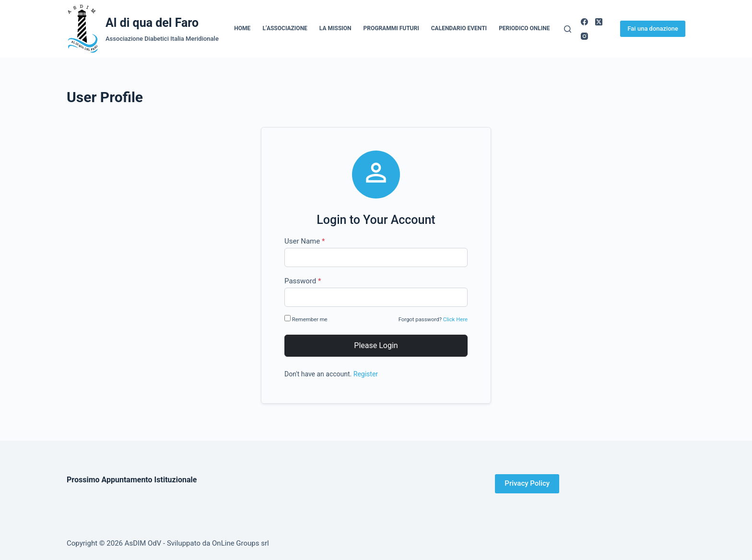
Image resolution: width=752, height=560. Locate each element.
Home (242, 28)
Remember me (306, 319)
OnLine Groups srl (241, 543)
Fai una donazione (653, 29)
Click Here (455, 319)
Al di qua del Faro (152, 23)
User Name (305, 241)
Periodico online (524, 28)
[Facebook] (584, 22)
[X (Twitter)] (599, 22)
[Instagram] (584, 36)
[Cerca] (568, 29)
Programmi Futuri (391, 28)
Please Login (376, 345)
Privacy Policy (527, 483)
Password (303, 281)
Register (366, 374)
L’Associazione (285, 28)
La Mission (335, 28)
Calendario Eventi (459, 28)
